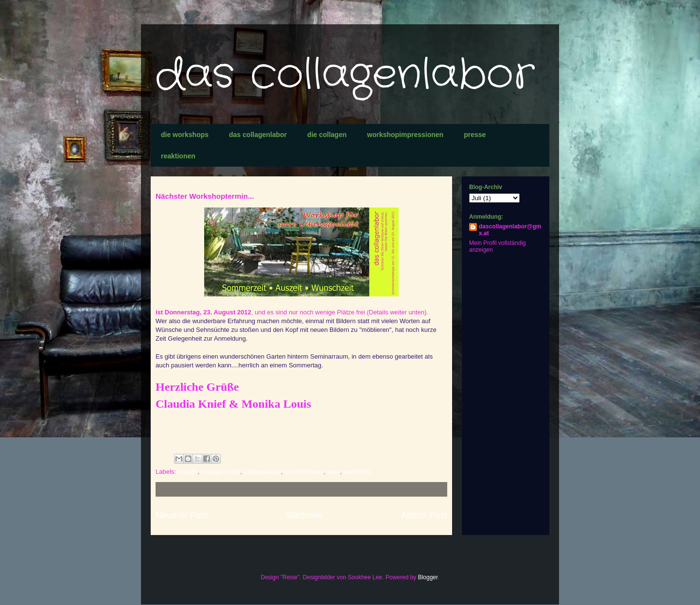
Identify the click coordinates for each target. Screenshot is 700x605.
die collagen (327, 135)
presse (475, 135)
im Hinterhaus (304, 472)
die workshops (185, 135)
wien (334, 472)
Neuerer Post (182, 515)
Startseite (305, 515)
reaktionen (178, 156)
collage (188, 472)
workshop (357, 472)
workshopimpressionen (405, 135)
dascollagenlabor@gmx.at (510, 230)
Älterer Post (424, 515)
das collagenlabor (345, 75)
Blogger (428, 577)
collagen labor (221, 472)
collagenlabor (262, 472)
